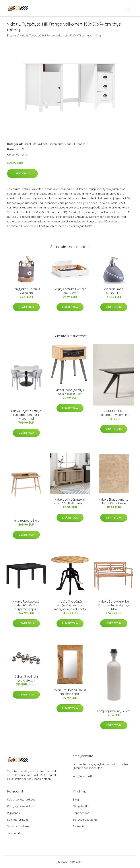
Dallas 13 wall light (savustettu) (26, 678)
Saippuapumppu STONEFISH (114, 291)
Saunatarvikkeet (17, 820)
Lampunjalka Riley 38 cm (114, 711)
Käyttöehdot (81, 813)
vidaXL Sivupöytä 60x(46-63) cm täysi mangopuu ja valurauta (70, 605)
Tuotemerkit (56, 144)
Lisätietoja (22, 173)
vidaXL (69, 144)
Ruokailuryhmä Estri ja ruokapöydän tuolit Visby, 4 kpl (26, 415)
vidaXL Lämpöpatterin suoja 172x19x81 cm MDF (70, 501)
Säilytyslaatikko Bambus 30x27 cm (70, 291)
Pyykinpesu (14, 813)
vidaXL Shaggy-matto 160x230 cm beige (114, 501)
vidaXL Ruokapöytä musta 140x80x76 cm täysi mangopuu (26, 605)
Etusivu (11, 35)
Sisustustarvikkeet (35, 144)
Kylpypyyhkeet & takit (21, 806)
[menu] (129, 8)
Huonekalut (81, 144)
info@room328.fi (83, 776)
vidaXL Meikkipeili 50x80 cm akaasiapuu (70, 692)
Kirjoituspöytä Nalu (26, 521)
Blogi (76, 800)
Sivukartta (79, 826)
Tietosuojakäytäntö (85, 820)
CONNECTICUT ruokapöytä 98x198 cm (114, 413)
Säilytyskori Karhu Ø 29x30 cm (26, 291)
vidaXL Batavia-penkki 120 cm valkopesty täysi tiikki (114, 605)
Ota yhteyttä (81, 806)
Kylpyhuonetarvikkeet (21, 800)
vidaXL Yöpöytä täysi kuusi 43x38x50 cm (70, 392)
